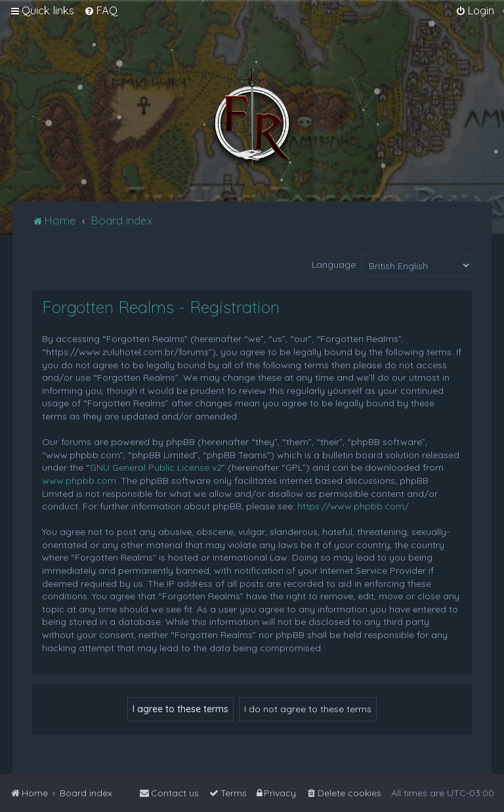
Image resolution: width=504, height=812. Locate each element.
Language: (335, 265)
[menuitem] (101, 11)
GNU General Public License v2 (156, 467)
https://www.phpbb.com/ (353, 506)
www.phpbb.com (79, 481)
